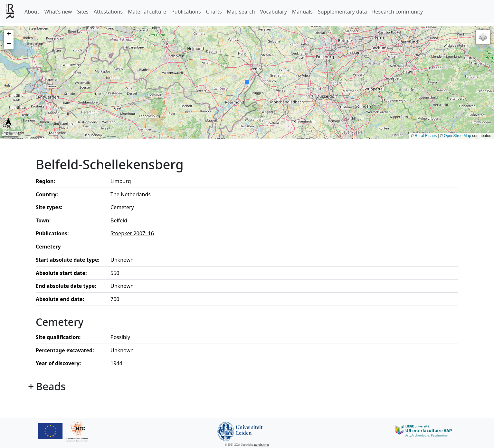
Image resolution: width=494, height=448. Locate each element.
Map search (241, 12)
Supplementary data (342, 12)
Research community (398, 12)
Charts (214, 12)
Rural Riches (426, 136)
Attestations (108, 12)
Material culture (147, 12)
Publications (186, 12)
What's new (58, 12)
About (32, 12)
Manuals (302, 12)
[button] (9, 34)
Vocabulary (274, 12)
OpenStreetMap (457, 136)
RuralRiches (262, 445)
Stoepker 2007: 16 (132, 233)
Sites (83, 12)
